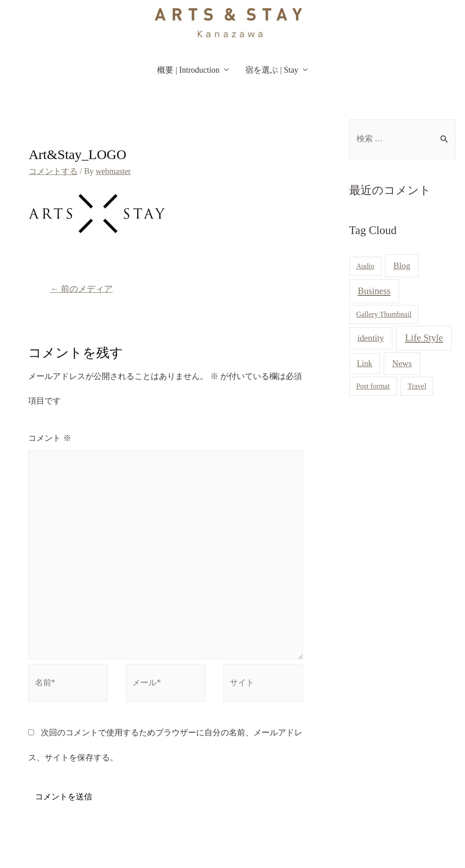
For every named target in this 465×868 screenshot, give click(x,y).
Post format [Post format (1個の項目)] (373, 387)
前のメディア (82, 288)
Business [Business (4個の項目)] (374, 291)
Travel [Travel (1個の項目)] (417, 387)
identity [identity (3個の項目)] (371, 338)
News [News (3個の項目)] (402, 363)
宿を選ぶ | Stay (272, 70)
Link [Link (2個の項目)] (365, 364)
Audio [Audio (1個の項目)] (365, 267)
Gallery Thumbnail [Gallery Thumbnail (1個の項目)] (384, 314)
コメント (50, 438)
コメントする (53, 171)
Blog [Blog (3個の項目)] (402, 266)
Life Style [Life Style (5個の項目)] (424, 338)
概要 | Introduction (188, 70)
